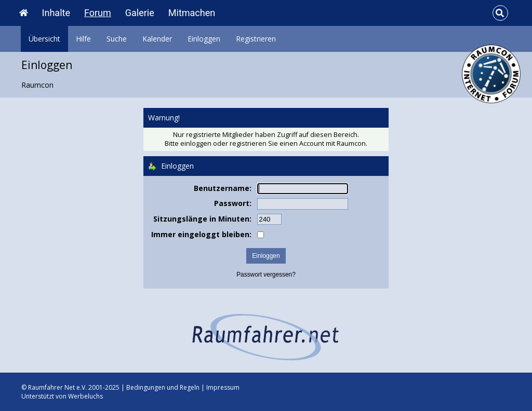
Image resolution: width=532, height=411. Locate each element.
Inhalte (56, 13)
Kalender (157, 39)
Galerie (140, 13)
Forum (98, 13)
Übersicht (44, 39)
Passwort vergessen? (266, 275)
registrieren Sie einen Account (277, 143)
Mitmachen (192, 13)
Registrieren (256, 39)
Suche (117, 39)
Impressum (223, 387)
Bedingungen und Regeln (163, 387)
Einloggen (204, 39)
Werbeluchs (85, 396)
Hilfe (83, 39)
